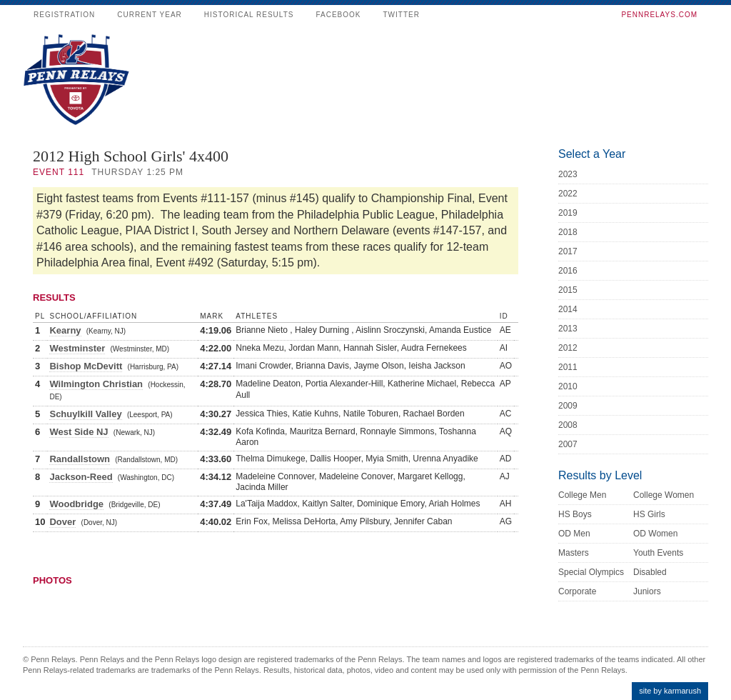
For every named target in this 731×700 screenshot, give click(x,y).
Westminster (77, 348)
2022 (568, 194)
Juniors (647, 591)
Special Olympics (591, 572)
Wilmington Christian (96, 384)
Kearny (65, 330)
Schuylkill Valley (85, 414)
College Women (664, 495)
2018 (568, 232)
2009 (568, 406)
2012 (568, 348)
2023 (568, 174)
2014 (568, 309)
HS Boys (575, 514)
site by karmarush (670, 691)
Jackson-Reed (81, 477)
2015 (568, 290)
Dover (62, 522)
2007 (568, 444)
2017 (568, 251)
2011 (568, 367)
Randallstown (80, 459)
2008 (568, 425)
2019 (568, 213)
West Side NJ (79, 432)
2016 (568, 271)
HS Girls (649, 514)
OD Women (655, 534)
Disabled (650, 572)
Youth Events (658, 553)
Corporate (577, 591)
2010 (568, 386)
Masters (574, 553)
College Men (582, 495)
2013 (568, 329)
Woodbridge (76, 504)
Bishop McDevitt (86, 366)
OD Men (574, 534)
